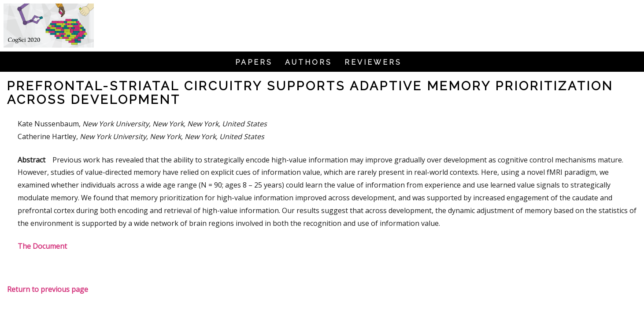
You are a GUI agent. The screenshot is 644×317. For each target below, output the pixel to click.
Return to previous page (48, 289)
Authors (309, 63)
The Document (42, 246)
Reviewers (373, 63)
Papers (254, 63)
